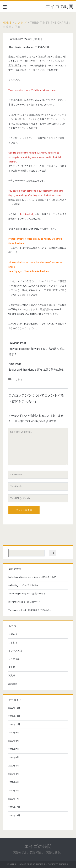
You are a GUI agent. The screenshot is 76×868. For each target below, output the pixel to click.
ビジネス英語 (15, 651)
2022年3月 (14, 782)
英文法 (12, 675)
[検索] (52, 553)
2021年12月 (14, 807)
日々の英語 (14, 659)
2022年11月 (14, 716)
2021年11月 (14, 815)
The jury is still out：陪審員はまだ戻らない (29, 610)
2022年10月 (14, 724)
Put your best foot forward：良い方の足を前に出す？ (37, 352)
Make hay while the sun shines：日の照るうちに (32, 577)
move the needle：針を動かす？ (24, 602)
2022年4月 (14, 774)
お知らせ (13, 634)
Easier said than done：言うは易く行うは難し (36, 370)
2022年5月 (14, 766)
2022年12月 (14, 708)
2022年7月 (14, 749)
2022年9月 (14, 733)
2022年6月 (14, 757)
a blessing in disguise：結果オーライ (27, 594)
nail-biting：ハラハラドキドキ (23, 585)
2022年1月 (14, 799)
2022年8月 (14, 741)
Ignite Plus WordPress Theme (25, 864)
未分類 (12, 667)
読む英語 (13, 684)
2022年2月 (14, 791)
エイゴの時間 (59, 7)
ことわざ (21, 23)
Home (7, 23)
